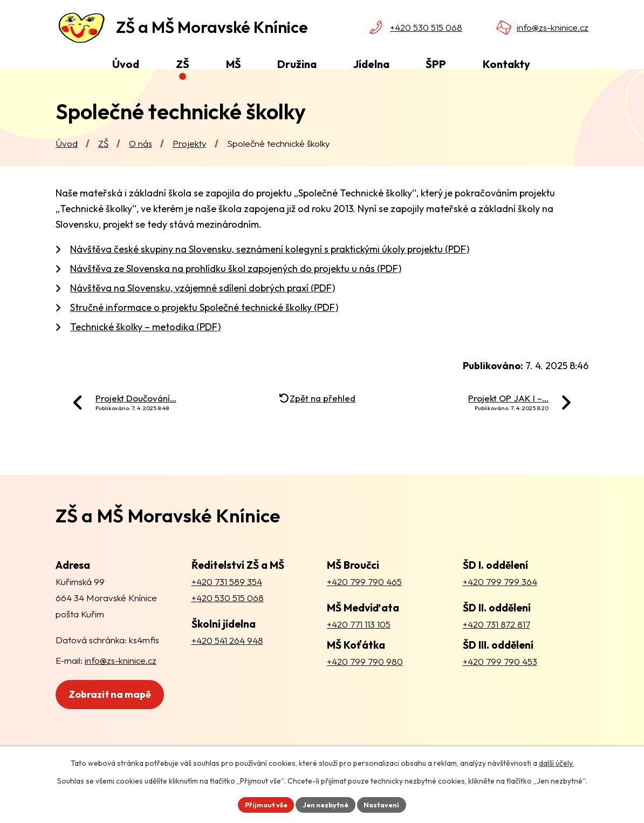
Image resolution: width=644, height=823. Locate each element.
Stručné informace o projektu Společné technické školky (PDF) (204, 327)
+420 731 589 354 (227, 600)
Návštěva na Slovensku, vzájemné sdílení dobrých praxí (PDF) (203, 307)
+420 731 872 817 (496, 643)
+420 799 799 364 (500, 600)
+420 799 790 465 (364, 600)
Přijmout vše (261, 804)
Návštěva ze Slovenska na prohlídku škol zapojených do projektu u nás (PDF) (236, 288)
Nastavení (387, 804)
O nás (141, 162)
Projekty (190, 162)
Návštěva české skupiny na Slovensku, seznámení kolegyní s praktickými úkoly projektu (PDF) (270, 268)
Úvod (67, 162)
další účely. (556, 761)
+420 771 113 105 (359, 643)
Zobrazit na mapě (116, 719)
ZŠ (103, 162)
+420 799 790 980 (365, 681)
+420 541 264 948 (227, 659)
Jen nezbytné (326, 804)
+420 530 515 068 (426, 27)
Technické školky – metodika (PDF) (145, 346)
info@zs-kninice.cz (553, 27)
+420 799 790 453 (500, 681)
